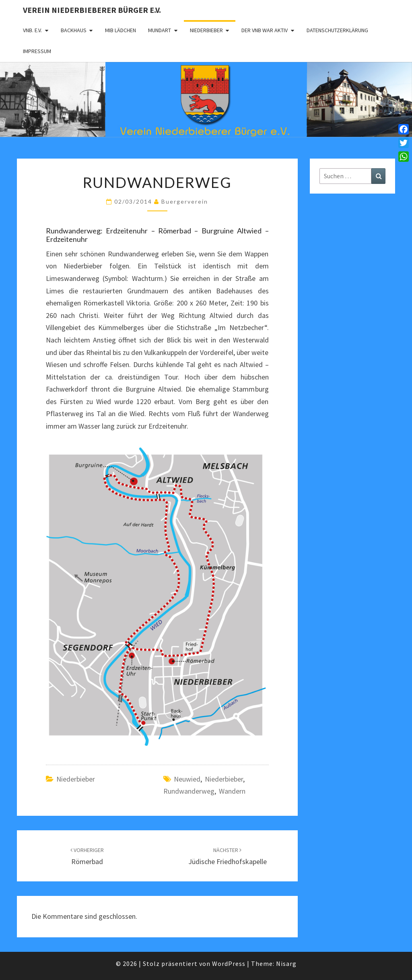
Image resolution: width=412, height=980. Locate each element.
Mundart (160, 30)
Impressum (37, 51)
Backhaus (74, 30)
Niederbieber (206, 30)
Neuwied (187, 779)
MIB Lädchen (121, 30)
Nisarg (286, 963)
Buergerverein (185, 201)
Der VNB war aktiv (265, 30)
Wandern (232, 791)
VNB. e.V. (32, 30)
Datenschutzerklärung (337, 30)
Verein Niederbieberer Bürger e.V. (92, 10)
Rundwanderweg (189, 791)
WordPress (229, 963)
